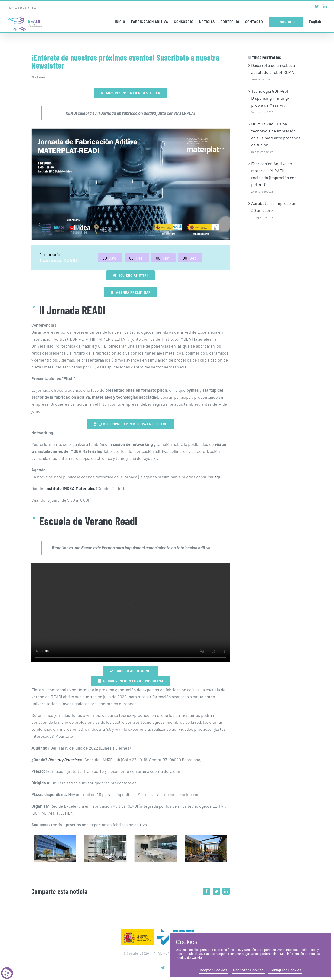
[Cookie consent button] (7, 973)
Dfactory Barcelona (65, 760)
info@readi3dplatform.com (23, 7)
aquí (218, 477)
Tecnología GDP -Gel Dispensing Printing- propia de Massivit (270, 98)
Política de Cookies (189, 958)
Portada (35, 284)
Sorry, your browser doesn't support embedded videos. (131, 613)
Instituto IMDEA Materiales (70, 488)
